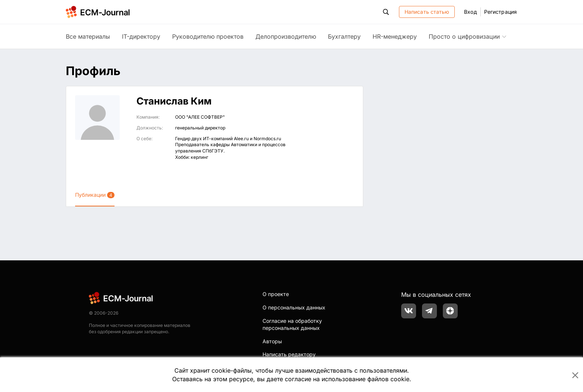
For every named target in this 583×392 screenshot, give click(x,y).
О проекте (276, 294)
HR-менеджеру (395, 36)
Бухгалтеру (344, 36)
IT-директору (141, 36)
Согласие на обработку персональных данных (292, 324)
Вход (470, 12)
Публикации (95, 195)
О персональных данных (294, 307)
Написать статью (427, 12)
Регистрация (500, 12)
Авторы (272, 341)
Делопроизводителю (286, 36)
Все (88, 36)
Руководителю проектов (208, 36)
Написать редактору (289, 354)
